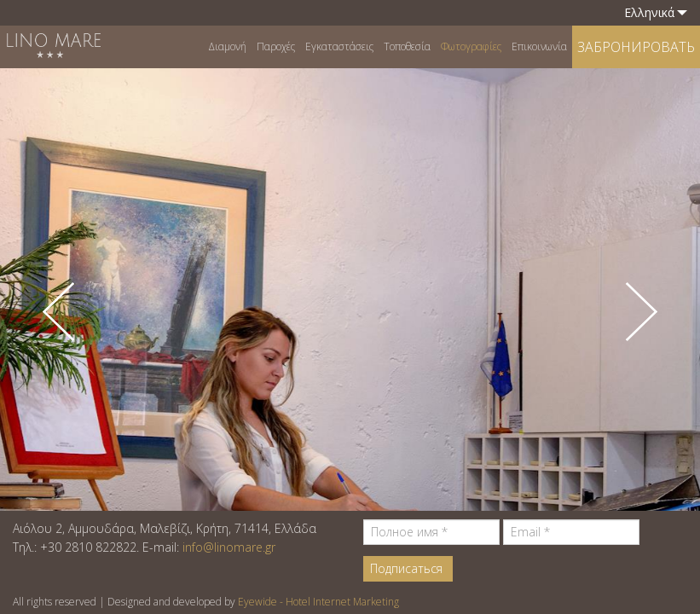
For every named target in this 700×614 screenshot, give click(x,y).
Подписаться (406, 568)
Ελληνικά (656, 12)
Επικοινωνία (539, 46)
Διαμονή (227, 46)
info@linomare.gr (229, 547)
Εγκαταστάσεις (339, 46)
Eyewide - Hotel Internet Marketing (318, 602)
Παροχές (276, 46)
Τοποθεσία (407, 46)
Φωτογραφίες (471, 46)
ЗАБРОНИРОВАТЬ (636, 47)
